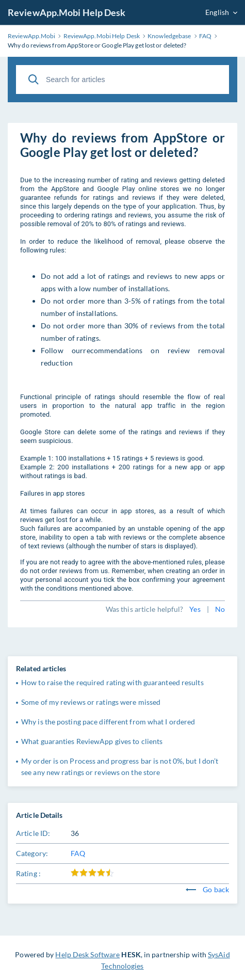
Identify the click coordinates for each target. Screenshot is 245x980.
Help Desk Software (87, 954)
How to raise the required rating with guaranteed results (112, 682)
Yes (195, 609)
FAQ (78, 853)
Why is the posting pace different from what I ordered (108, 722)
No (220, 609)
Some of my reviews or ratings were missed (91, 702)
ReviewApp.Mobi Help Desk (67, 12)
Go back (207, 889)
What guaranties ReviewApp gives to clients (92, 741)
